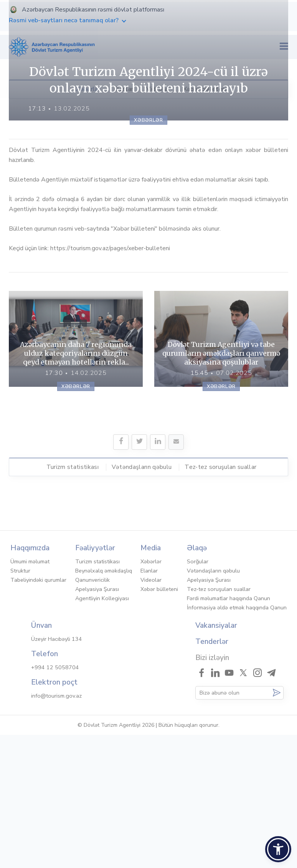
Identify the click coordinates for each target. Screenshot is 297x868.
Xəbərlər (88, 89)
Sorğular (198, 695)
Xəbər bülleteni (205, 89)
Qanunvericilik (92, 713)
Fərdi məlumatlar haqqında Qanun (229, 731)
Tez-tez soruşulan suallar (220, 614)
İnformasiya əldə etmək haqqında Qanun (237, 741)
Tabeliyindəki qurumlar (38, 713)
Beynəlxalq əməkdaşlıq (104, 704)
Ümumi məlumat (30, 695)
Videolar (158, 89)
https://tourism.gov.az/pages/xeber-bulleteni (110, 396)
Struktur (20, 704)
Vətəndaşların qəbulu (142, 614)
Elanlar (123, 89)
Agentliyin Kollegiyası (102, 731)
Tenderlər (212, 775)
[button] (278, 849)
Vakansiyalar (216, 759)
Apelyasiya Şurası (97, 722)
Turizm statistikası (73, 614)
